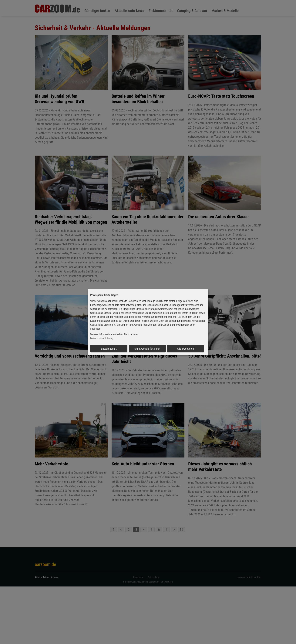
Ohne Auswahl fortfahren (147, 349)
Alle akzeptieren (185, 349)
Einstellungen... (109, 349)
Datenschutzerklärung (102, 338)
